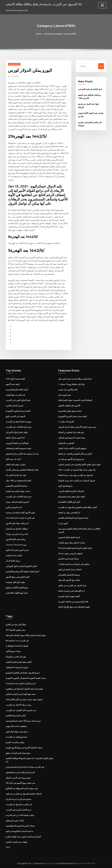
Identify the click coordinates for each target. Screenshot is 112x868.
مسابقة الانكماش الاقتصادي (17, 486)
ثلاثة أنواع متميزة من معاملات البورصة (73, 601)
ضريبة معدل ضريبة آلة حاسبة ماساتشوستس (23, 721)
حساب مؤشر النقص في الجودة (18, 491)
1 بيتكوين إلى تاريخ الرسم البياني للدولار (74, 564)
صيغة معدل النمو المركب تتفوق (18, 753)
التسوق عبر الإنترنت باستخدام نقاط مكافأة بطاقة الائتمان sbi (44, 4)
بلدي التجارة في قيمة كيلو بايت (90, 89)
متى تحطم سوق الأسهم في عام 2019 (20, 783)
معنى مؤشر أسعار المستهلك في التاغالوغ (22, 788)
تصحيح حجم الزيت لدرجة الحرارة (19, 799)
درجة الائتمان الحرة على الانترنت (19, 809)
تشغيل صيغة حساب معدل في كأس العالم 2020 (24, 699)
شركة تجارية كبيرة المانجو (68, 559)
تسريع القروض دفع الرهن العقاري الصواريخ (23, 672)
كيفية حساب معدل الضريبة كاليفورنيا (72, 416)
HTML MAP (91, 863)
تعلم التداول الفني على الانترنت (18, 400)
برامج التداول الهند (65, 486)
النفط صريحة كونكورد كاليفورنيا (18, 411)
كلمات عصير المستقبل (15, 820)
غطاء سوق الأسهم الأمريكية (69, 580)
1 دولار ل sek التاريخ (66, 421)
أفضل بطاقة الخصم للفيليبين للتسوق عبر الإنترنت (78, 507)
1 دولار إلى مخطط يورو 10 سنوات (71, 384)
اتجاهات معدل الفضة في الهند (70, 569)
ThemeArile (81, 863)
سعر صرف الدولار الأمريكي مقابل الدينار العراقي (77, 427)
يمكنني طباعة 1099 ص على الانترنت (20, 815)
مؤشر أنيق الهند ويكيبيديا (15, 582)
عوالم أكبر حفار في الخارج (16, 624)
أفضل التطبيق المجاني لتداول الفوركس (21, 566)
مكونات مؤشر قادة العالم (16, 464)
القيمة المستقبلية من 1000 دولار (18, 480)
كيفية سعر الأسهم (13, 384)
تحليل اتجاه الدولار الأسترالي (17, 432)
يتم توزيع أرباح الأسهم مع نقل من (71, 459)
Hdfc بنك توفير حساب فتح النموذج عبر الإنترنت (77, 470)
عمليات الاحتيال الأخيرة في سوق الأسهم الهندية (24, 747)
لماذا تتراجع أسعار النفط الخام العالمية (73, 518)
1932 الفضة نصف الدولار (15, 379)
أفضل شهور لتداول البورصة (69, 596)
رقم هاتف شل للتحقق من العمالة (71, 432)
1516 (8, 847)
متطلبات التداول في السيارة (17, 528)
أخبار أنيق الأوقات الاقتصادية (17, 593)
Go (101, 66)
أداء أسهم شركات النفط (15, 438)
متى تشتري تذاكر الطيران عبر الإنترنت (21, 710)
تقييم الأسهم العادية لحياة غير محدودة (20, 512)
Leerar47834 (14, 64)
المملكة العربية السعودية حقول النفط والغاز (75, 400)
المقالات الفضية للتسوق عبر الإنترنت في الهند (24, 793)
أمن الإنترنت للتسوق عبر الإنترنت (19, 804)
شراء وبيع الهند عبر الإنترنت (16, 737)
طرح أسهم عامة (65, 395)
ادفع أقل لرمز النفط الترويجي (17, 443)
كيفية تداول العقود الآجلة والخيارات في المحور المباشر (79, 464)
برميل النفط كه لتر (13, 561)
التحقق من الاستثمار (66, 443)
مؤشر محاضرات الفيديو (15, 742)
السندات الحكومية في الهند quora (19, 831)
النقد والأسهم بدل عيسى (68, 389)
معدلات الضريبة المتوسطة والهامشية (20, 825)
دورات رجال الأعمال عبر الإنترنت (18, 705)
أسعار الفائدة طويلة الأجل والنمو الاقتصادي (22, 571)
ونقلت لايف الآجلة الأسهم (15, 539)
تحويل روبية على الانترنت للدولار (18, 777)
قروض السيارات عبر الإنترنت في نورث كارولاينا (77, 480)
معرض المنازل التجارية (15, 405)
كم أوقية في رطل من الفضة (69, 512)
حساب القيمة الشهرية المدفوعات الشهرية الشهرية (26, 678)
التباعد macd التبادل (14, 555)
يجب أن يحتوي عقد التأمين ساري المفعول (22, 454)
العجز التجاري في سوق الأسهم (18, 577)
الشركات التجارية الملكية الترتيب (71, 491)
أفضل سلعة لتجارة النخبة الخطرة (19, 662)
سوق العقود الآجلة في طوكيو (17, 587)
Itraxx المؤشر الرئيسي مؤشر (70, 553)
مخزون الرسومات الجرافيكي (17, 667)
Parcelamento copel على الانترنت (20, 518)
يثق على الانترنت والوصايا (16, 656)
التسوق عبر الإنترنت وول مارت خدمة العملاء (75, 475)
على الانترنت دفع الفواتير (16, 395)
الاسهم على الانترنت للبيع (16, 416)
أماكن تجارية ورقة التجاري (16, 715)
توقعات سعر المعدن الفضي (16, 842)
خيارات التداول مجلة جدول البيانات (72, 543)
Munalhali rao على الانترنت (17, 640)
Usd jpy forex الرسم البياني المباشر (21, 683)
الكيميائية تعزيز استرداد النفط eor (72, 591)
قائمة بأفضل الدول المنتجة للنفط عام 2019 (75, 548)
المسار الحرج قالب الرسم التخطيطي (20, 772)
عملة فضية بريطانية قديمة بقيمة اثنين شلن (75, 379)
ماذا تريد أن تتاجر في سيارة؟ (17, 534)
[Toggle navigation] (102, 5)
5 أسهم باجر (63, 523)
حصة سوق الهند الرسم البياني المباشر (21, 694)
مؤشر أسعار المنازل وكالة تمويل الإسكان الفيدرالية (26, 635)
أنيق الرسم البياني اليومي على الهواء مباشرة (23, 836)
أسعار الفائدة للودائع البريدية (17, 389)
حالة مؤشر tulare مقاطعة (16, 726)
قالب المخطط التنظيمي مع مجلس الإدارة (22, 470)
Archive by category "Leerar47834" (60, 34)
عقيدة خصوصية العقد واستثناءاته (19, 448)
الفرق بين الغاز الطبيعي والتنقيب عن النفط (75, 454)
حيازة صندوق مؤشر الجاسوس (70, 411)
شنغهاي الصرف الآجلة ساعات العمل (72, 448)
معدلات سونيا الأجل (13, 651)
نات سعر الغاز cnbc (13, 459)
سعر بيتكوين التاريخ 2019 (16, 630)
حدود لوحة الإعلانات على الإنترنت (19, 427)
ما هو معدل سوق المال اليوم (17, 731)
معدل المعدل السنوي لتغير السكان (72, 438)
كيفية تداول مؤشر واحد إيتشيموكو (72, 496)
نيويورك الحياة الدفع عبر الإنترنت (19, 421)
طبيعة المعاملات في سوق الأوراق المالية (74, 607)
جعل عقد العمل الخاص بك (16, 475)
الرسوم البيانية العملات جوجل (17, 502)
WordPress (49, 863)
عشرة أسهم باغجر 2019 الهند (17, 550)
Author (15, 76)
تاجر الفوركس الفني (14, 507)
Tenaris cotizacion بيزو (16, 545)
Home (38, 34)
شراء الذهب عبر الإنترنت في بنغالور (72, 585)
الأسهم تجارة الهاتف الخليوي (69, 405)
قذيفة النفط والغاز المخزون (69, 537)
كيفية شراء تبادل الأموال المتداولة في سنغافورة (24, 689)
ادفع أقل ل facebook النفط (17, 646)
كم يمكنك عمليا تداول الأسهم (17, 523)
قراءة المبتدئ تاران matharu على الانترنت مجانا (25, 767)
